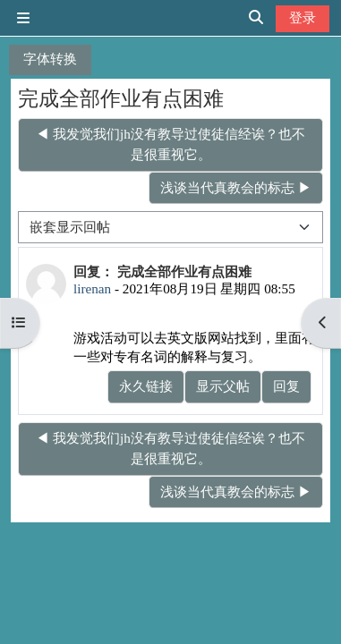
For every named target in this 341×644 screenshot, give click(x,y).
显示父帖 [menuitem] (223, 386)
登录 (303, 17)
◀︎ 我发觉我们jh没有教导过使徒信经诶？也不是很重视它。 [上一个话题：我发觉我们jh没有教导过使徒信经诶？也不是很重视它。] (170, 144)
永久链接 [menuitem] (146, 386)
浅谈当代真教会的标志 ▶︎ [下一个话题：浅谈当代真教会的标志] (236, 187)
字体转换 (50, 59)
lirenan (92, 288)
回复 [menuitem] (286, 386)
